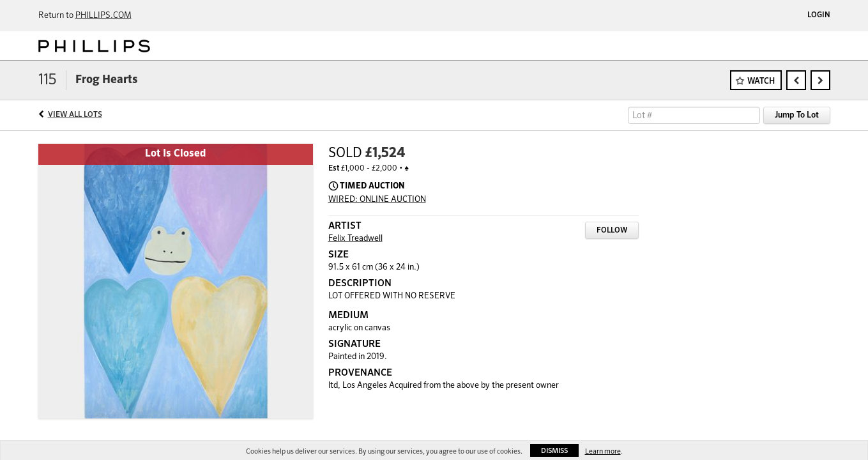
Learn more (603, 451)
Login (819, 15)
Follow (612, 231)
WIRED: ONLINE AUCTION (377, 200)
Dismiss (554, 451)
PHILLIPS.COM (103, 16)
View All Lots (75, 115)
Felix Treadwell (355, 239)
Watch (761, 81)
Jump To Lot (797, 115)
